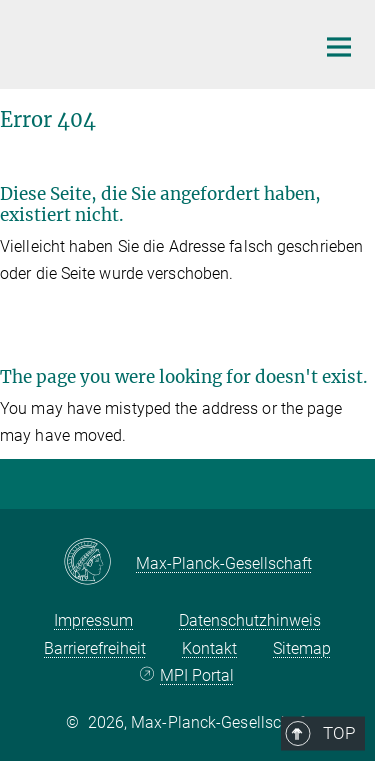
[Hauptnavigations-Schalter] (339, 47)
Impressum (93, 620)
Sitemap (302, 648)
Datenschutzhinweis (250, 620)
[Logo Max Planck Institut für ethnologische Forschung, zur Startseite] (150, 42)
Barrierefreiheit (95, 648)
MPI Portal (197, 675)
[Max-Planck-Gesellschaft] (99, 563)
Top (332, 479)
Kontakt (209, 648)
